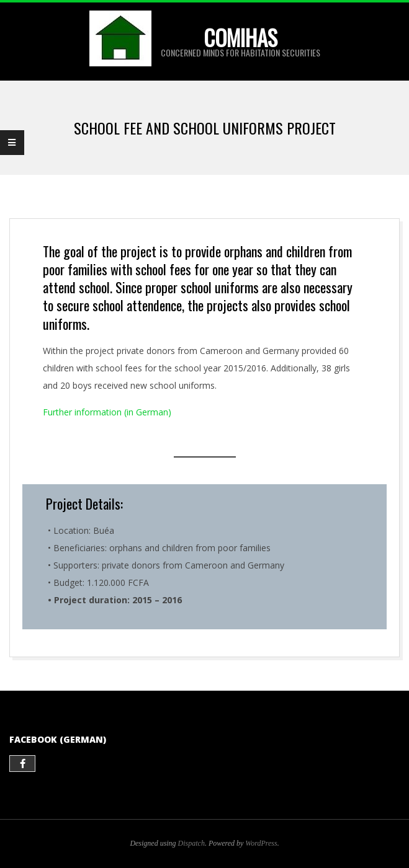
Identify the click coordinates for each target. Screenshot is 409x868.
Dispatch (191, 843)
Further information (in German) (107, 412)
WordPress (261, 843)
